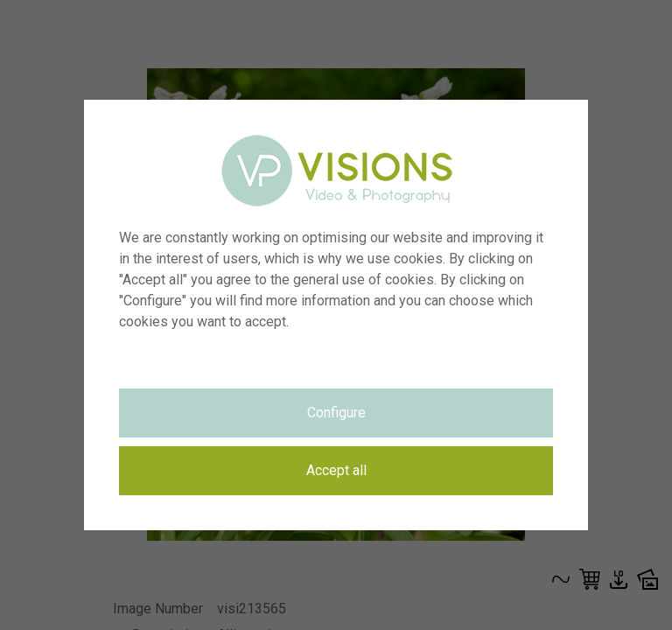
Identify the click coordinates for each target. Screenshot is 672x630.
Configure (336, 413)
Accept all (336, 470)
